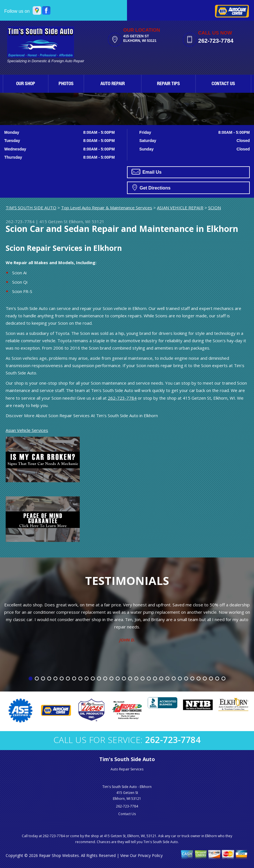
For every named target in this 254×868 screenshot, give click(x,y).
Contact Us (127, 814)
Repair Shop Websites (59, 855)
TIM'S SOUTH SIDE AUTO (31, 208)
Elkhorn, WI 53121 (87, 221)
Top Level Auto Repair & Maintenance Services (107, 208)
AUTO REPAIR (113, 84)
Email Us (147, 172)
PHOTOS (66, 84)
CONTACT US (223, 84)
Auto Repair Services (127, 769)
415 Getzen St (53, 221)
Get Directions (151, 187)
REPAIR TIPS (168, 84)
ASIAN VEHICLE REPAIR (180, 208)
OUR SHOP (26, 84)
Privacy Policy (150, 855)
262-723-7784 (216, 41)
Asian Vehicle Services (27, 430)
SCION (215, 208)
